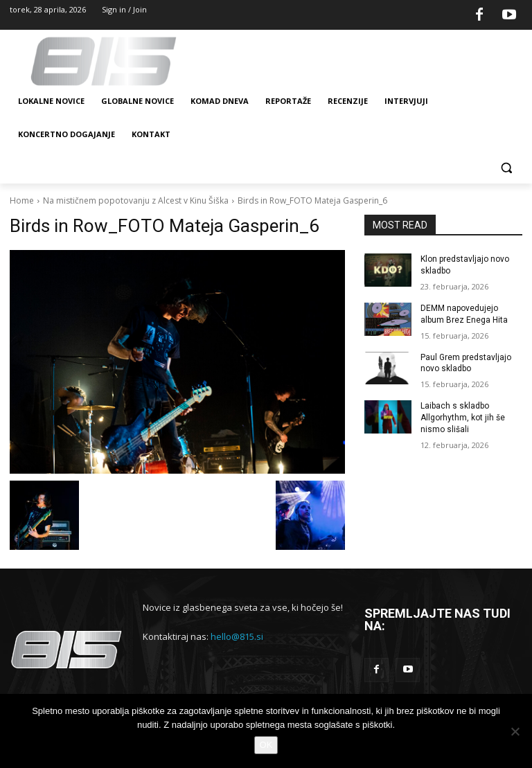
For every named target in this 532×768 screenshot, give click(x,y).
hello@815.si (237, 636)
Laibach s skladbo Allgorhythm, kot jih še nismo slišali (463, 418)
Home (22, 200)
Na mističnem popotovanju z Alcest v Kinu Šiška (136, 200)
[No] (515, 731)
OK (266, 745)
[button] (506, 168)
